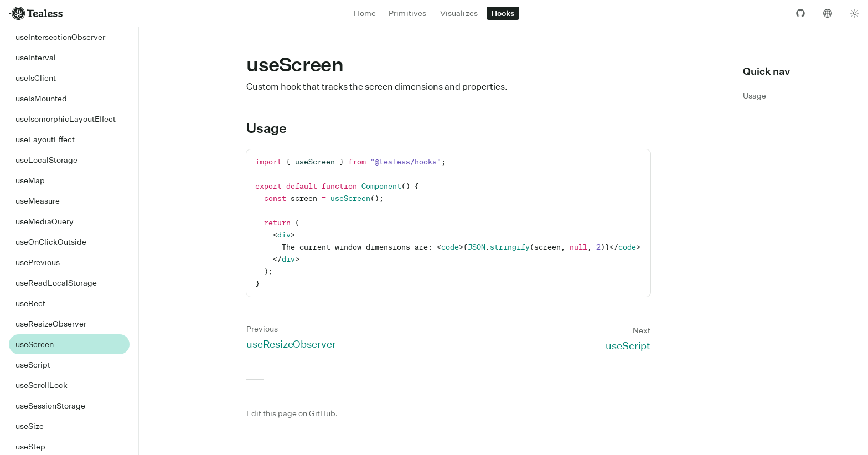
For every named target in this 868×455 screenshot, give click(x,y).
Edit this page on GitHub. (292, 413)
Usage (273, 128)
